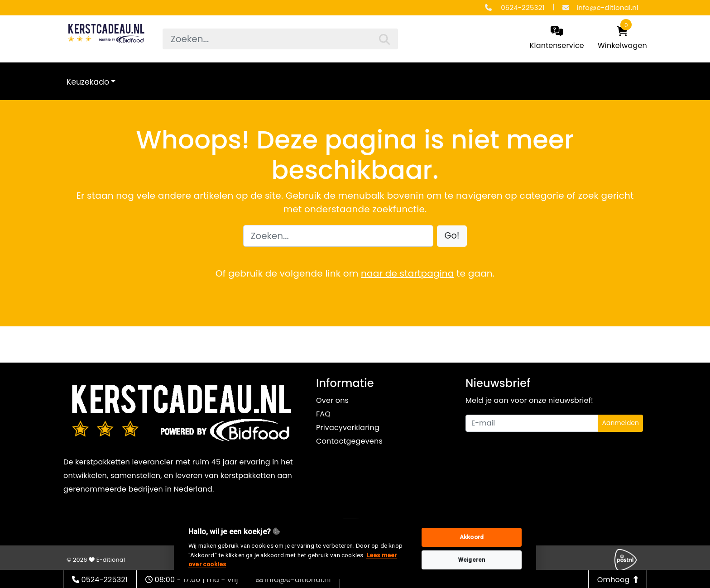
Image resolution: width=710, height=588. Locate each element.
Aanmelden (620, 423)
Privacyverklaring (348, 428)
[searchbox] (280, 39)
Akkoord (472, 537)
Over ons (332, 400)
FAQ (323, 414)
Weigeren (472, 560)
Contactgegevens (349, 441)
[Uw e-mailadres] (532, 423)
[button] (452, 236)
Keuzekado (88, 82)
